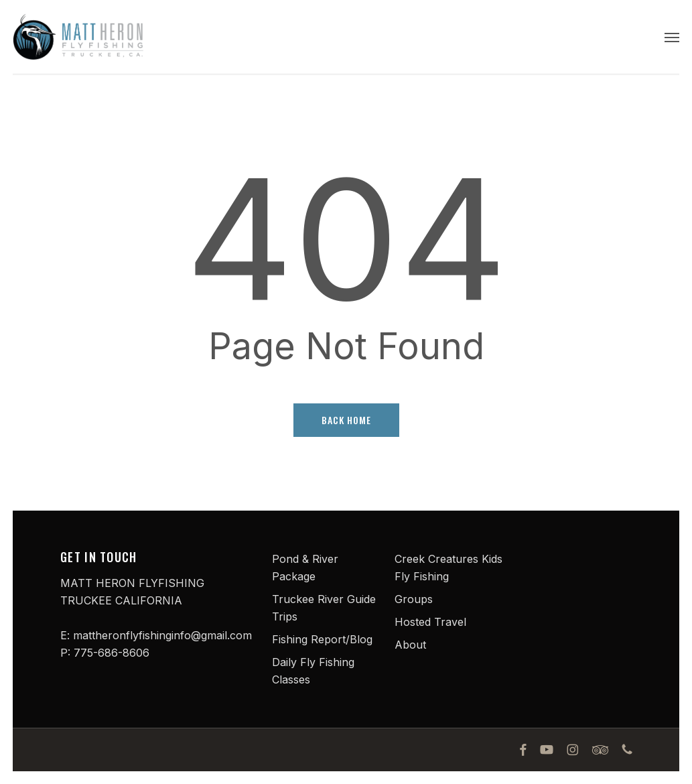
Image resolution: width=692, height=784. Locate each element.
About (410, 645)
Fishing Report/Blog (322, 639)
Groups (414, 599)
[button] (672, 37)
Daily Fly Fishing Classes (313, 671)
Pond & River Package (305, 568)
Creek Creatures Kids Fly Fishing (448, 568)
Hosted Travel (430, 622)
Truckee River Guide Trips (324, 608)
